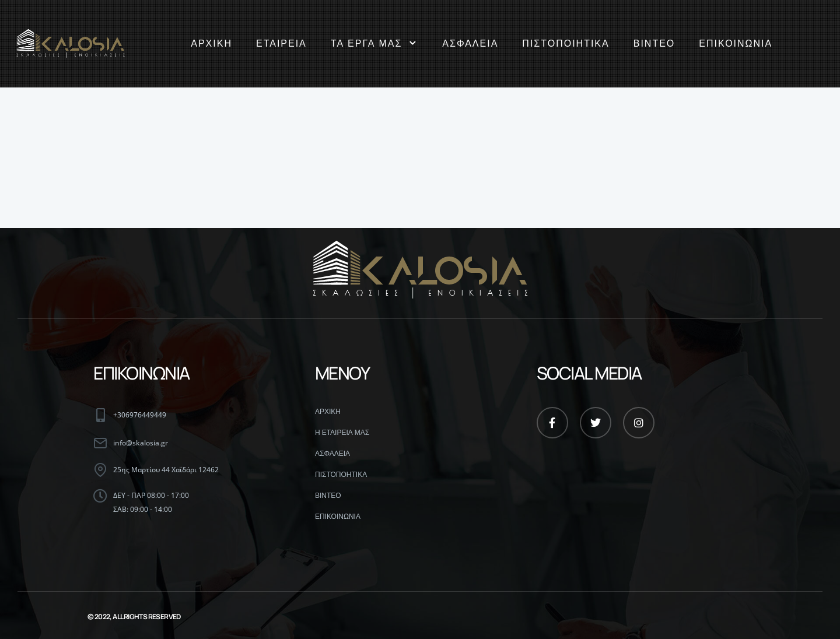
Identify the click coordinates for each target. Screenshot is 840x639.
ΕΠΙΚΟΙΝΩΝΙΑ (736, 43)
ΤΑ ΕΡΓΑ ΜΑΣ (375, 44)
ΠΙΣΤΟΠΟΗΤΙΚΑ (341, 475)
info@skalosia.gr (141, 443)
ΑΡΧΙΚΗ (211, 43)
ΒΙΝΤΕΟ (654, 43)
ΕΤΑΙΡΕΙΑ (281, 43)
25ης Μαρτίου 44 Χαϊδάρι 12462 (166, 470)
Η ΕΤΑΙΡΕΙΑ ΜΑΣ (342, 433)
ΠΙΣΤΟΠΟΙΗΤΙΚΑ (566, 43)
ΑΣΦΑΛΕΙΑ (470, 43)
